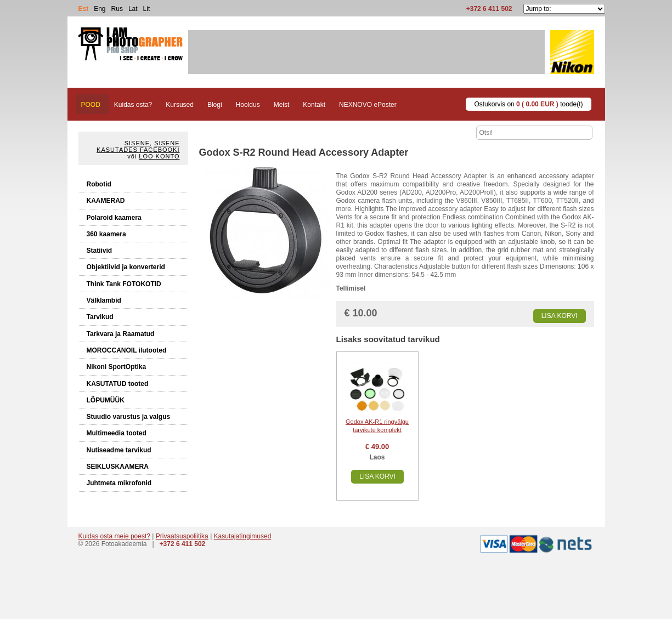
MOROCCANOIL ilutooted (127, 350)
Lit (147, 9)
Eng (100, 9)
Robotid (99, 184)
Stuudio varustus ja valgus (129, 417)
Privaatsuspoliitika (182, 536)
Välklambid (104, 300)
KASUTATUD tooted (118, 384)
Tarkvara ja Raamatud (121, 334)
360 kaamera (106, 234)
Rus (117, 9)
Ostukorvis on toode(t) (528, 104)
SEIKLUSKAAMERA (118, 467)
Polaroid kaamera (114, 218)
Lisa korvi (560, 316)
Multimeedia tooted (117, 433)
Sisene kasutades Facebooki (138, 146)
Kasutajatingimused (243, 536)
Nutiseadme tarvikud (119, 450)
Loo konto (159, 156)
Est (84, 9)
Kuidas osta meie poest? (114, 536)
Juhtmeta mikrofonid (119, 483)
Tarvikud (100, 317)
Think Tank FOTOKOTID (124, 284)
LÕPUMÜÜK (106, 400)
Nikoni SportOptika (117, 367)
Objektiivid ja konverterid (126, 267)
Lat (133, 9)
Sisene (137, 143)
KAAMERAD (106, 201)
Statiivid (100, 251)
